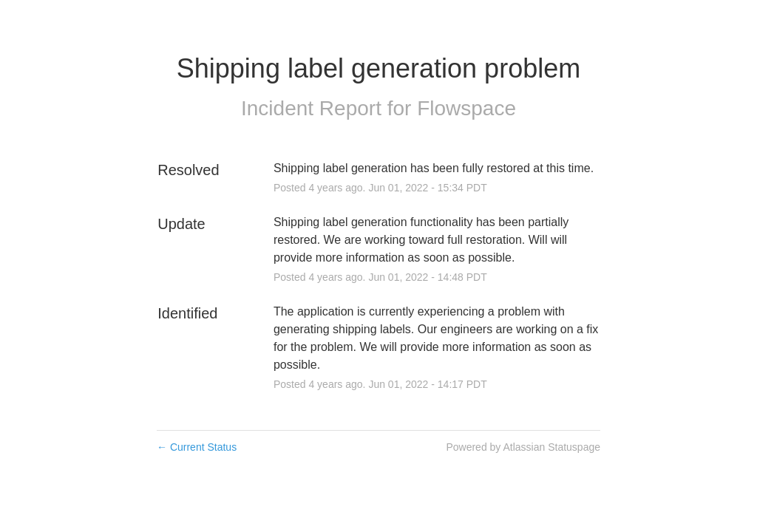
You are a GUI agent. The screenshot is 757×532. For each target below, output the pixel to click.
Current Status (197, 447)
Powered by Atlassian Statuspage (523, 447)
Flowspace (466, 108)
